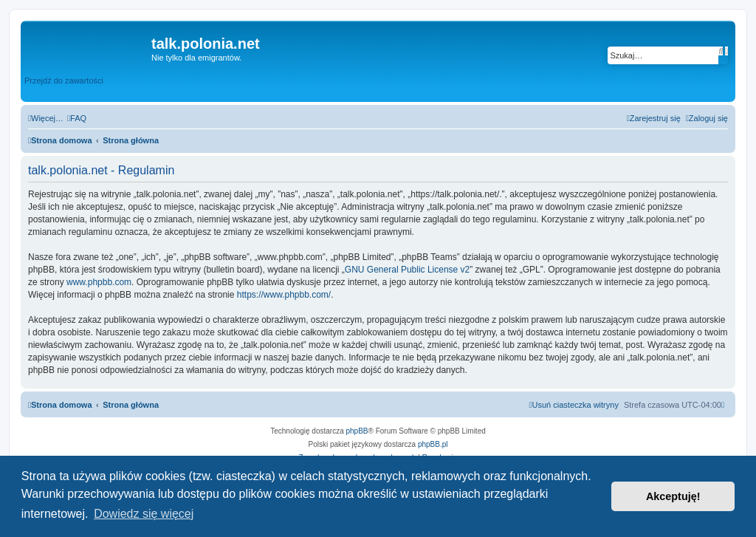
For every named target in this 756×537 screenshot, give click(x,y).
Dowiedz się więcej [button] (144, 514)
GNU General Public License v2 (407, 270)
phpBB (357, 431)
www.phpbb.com (99, 282)
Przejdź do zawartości (64, 81)
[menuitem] (77, 118)
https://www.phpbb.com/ (284, 295)
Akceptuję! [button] (673, 496)
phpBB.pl (433, 444)
